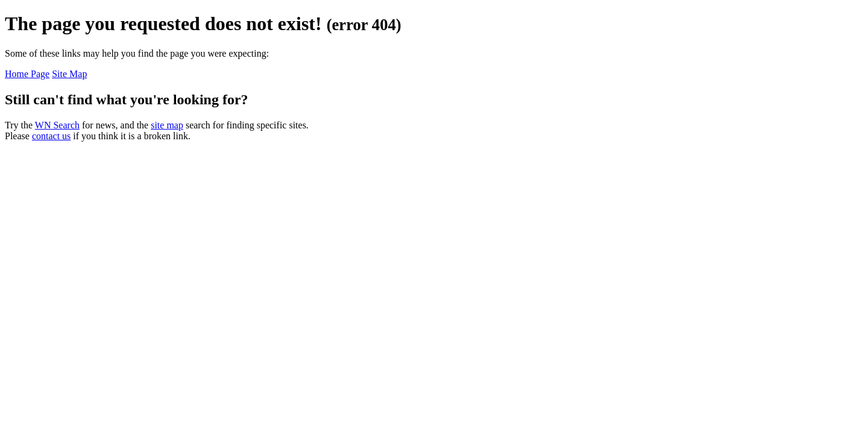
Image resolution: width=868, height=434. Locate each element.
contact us (51, 136)
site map (167, 125)
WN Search (57, 125)
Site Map (69, 74)
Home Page (27, 74)
